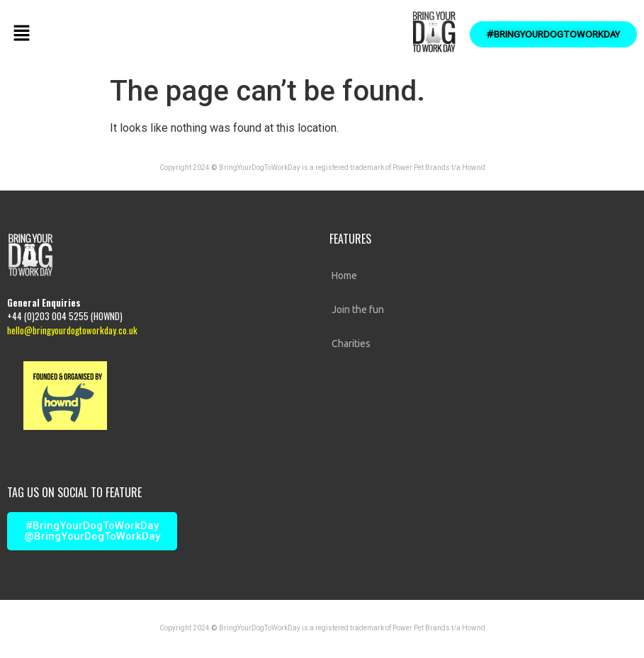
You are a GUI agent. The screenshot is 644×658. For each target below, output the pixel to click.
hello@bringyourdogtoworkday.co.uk (72, 330)
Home (344, 276)
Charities (351, 344)
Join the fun (358, 310)
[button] (21, 34)
